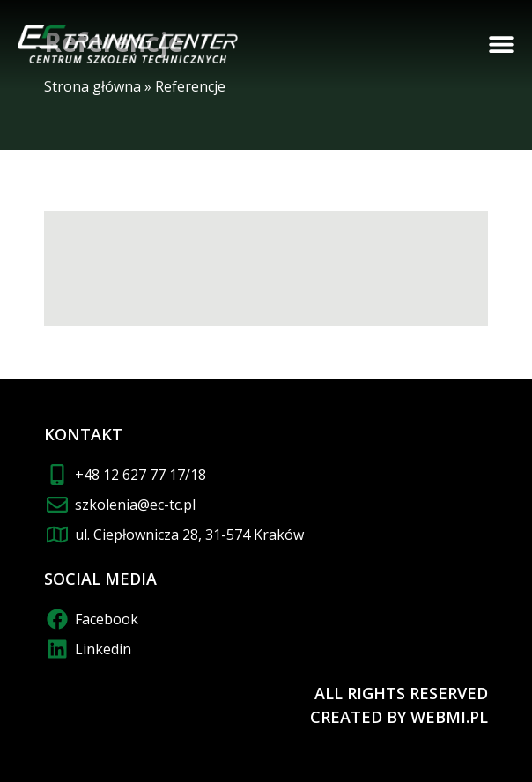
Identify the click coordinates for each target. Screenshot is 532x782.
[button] (501, 44)
